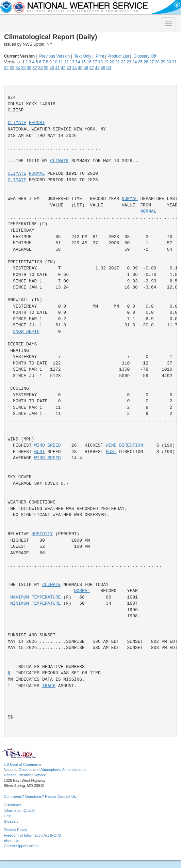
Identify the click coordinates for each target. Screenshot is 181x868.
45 (80, 68)
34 (18, 68)
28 (157, 62)
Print (100, 56)
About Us (11, 841)
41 (57, 68)
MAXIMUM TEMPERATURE (35, 597)
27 (152, 62)
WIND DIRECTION (124, 445)
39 (46, 68)
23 (129, 62)
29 (163, 62)
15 (84, 62)
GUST (40, 452)
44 (74, 68)
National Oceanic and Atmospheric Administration (45, 770)
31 (174, 62)
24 (135, 62)
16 (89, 62)
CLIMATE (17, 123)
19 (106, 62)
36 (29, 68)
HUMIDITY (42, 534)
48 (97, 68)
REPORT (37, 123)
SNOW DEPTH (26, 332)
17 (95, 62)
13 (72, 62)
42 (63, 68)
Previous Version (54, 56)
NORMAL (37, 174)
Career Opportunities (21, 846)
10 (55, 62)
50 (109, 68)
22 (123, 62)
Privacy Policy (15, 830)
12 (66, 62)
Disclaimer (12, 805)
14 (78, 62)
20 (112, 62)
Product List (118, 56)
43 (69, 68)
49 (103, 68)
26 (146, 62)
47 (92, 68)
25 (140, 62)
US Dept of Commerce (23, 764)
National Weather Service (25, 775)
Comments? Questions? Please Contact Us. (40, 796)
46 (86, 68)
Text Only (83, 56)
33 (12, 68)
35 (23, 68)
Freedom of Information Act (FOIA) (32, 835)
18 (101, 62)
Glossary (11, 821)
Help (8, 816)
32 (6, 68)
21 (118, 62)
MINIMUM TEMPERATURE (35, 603)
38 (40, 68)
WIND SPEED (48, 445)
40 (52, 68)
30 (169, 62)
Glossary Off (145, 56)
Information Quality (19, 810)
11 (61, 62)
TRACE (49, 686)
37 (35, 68)
